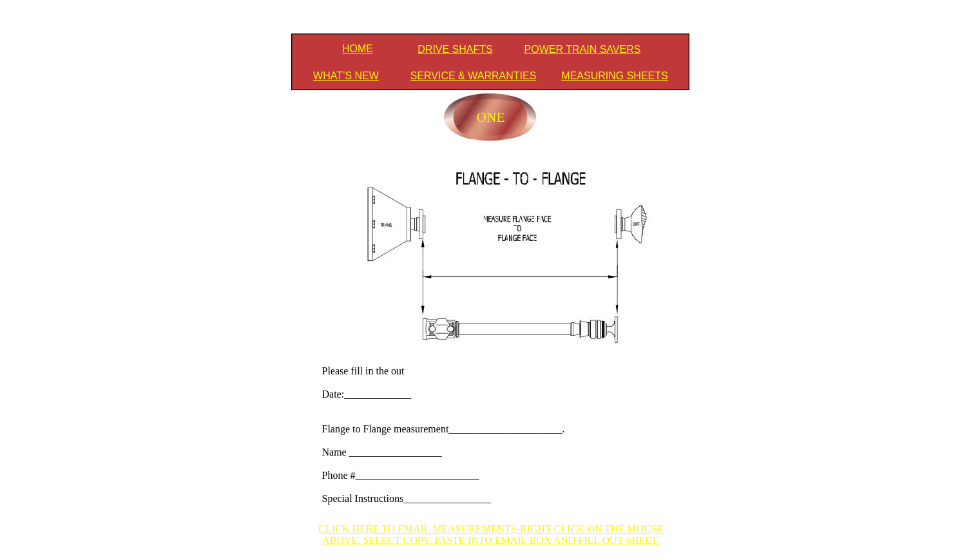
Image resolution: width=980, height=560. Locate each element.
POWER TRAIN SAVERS (583, 49)
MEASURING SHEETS (614, 76)
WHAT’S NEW (346, 76)
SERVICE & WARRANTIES (474, 76)
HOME (358, 49)
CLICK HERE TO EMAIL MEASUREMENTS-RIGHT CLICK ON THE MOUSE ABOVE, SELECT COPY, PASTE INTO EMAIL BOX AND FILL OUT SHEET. (491, 535)
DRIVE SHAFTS (455, 49)
